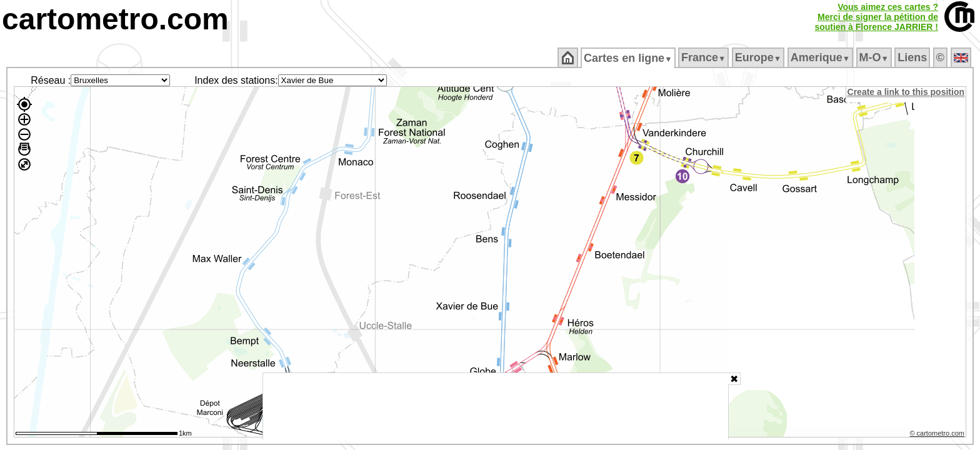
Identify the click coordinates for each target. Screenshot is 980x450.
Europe (759, 57)
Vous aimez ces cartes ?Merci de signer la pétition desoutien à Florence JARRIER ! (876, 17)
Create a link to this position (907, 92)
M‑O (875, 57)
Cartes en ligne (629, 58)
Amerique (821, 57)
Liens (913, 57)
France (704, 57)
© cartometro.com (938, 435)
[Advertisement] (496, 406)
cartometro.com (115, 19)
